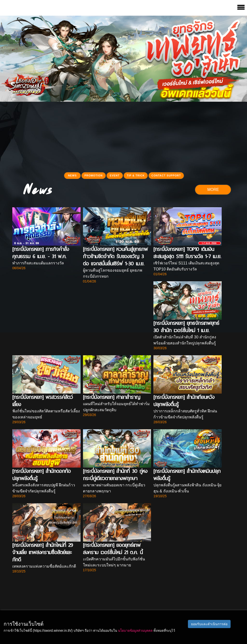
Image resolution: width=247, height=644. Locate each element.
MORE (213, 190)
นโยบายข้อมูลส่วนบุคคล (135, 631)
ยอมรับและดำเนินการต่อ (209, 624)
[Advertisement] (123, 135)
